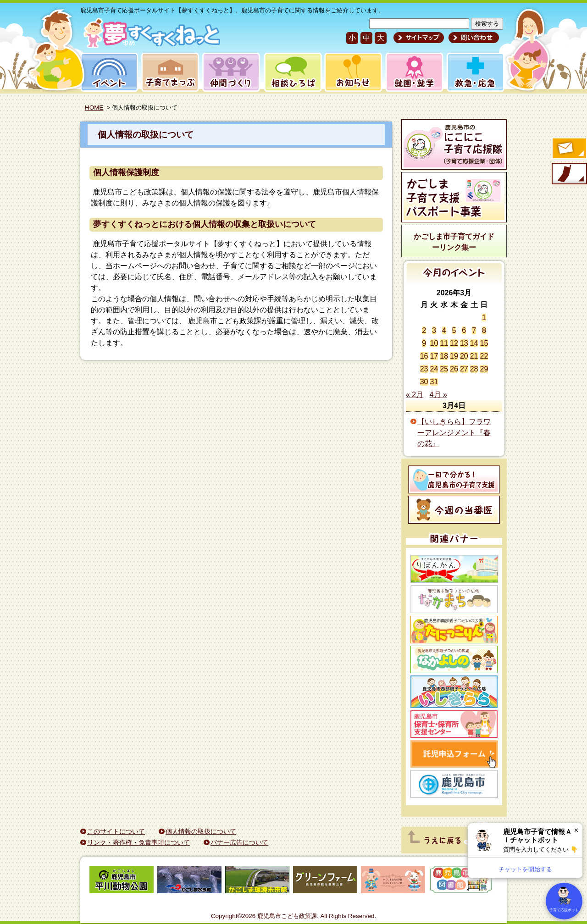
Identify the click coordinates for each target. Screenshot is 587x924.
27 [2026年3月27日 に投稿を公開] (464, 369)
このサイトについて (116, 831)
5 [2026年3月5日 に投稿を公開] (454, 330)
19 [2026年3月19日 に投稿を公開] (454, 356)
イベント (108, 72)
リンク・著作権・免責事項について (138, 842)
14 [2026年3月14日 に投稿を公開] (474, 343)
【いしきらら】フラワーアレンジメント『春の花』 (454, 433)
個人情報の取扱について (146, 135)
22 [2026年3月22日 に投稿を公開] (484, 356)
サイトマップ (419, 38)
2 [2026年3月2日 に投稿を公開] (424, 330)
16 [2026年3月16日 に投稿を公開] (424, 356)
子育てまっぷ (168, 72)
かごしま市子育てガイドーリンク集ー (454, 242)
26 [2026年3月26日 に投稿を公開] (454, 369)
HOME (94, 108)
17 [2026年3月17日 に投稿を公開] (434, 356)
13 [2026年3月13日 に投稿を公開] (464, 343)
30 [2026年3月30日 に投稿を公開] (424, 382)
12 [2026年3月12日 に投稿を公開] (454, 343)
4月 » (438, 395)
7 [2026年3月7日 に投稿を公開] (474, 330)
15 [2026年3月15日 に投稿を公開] (484, 343)
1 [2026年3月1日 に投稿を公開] (484, 318)
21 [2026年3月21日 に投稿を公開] (474, 356)
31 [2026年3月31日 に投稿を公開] (434, 382)
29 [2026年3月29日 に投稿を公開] (484, 369)
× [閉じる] (576, 830)
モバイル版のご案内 (569, 174)
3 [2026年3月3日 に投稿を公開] (434, 330)
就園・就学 (411, 72)
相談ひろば (292, 72)
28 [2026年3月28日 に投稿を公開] (474, 369)
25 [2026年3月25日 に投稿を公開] (444, 369)
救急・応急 (475, 72)
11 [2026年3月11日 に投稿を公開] (444, 343)
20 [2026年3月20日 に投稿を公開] (464, 356)
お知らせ (352, 72)
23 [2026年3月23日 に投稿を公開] (424, 369)
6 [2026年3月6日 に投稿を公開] (464, 330)
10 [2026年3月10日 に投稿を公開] (434, 343)
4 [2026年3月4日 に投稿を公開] (444, 330)
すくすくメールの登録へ (569, 149)
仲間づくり (231, 72)
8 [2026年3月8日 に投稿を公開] (484, 330)
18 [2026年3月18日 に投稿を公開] (444, 356)
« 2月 (415, 395)
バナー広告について (239, 842)
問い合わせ (473, 38)
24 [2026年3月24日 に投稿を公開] (434, 369)
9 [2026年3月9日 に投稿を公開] (424, 343)
